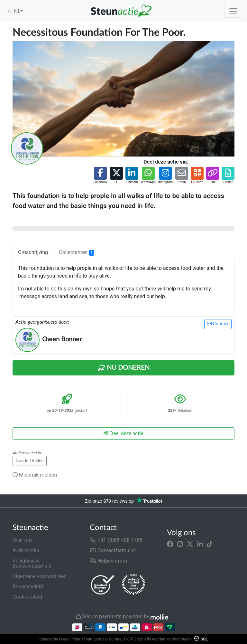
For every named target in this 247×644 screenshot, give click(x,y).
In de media (26, 550)
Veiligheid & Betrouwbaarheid (32, 563)
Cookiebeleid (27, 597)
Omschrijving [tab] (33, 252)
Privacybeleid (28, 587)
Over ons (23, 540)
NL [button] (17, 11)
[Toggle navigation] (233, 11)
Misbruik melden (35, 475)
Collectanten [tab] (77, 252)
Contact (218, 324)
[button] (100, 176)
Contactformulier (113, 550)
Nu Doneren (123, 368)
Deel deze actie (123, 433)
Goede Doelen (30, 461)
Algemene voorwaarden (40, 576)
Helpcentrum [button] (108, 561)
